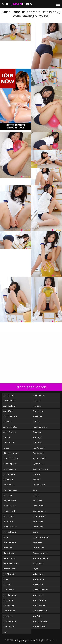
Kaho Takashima (11, 458)
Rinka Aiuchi (9, 627)
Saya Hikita (38, 542)
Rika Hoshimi (9, 590)
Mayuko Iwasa (10, 500)
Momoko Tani (10, 542)
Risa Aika (37, 401)
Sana (35, 490)
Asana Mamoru (10, 416)
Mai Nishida (9, 485)
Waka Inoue (38, 563)
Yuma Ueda (38, 595)
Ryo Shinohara (39, 458)
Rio (5, 632)
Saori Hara (37, 500)
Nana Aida (8, 548)
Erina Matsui (9, 443)
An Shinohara (9, 401)
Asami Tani (8, 411)
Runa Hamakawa (40, 427)
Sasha (35, 532)
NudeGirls (17, 4)
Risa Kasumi (38, 411)
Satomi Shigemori (41, 537)
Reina (6, 579)
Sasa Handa (38, 527)
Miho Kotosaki (10, 506)
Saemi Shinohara (40, 469)
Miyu (6, 537)
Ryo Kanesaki (39, 448)
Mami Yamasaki (10, 490)
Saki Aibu (37, 474)
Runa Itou (37, 432)
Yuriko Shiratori (40, 611)
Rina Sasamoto (10, 621)
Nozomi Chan (9, 569)
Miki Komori (9, 516)
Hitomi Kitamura (11, 453)
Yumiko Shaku (39, 605)
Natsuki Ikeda (9, 558)
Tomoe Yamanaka (41, 558)
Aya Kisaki (8, 422)
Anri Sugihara (9, 406)
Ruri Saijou (38, 437)
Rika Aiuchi (8, 584)
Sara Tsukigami (40, 516)
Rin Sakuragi (9, 605)
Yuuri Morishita (40, 627)
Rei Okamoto (9, 574)
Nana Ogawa (9, 553)
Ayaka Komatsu (10, 427)
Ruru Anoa (38, 443)
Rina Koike (8, 616)
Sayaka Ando (38, 548)
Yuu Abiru (37, 616)
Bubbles (7, 437)
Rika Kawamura (10, 595)
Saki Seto (37, 479)
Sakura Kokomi (40, 485)
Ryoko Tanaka (39, 464)
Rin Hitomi (8, 600)
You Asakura (38, 579)
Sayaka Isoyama (40, 553)
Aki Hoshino (9, 395)
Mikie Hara (8, 521)
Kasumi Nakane (10, 474)
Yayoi (35, 569)
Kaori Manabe (10, 469)
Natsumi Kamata (11, 563)
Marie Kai (8, 495)
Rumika (36, 422)
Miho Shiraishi (10, 511)
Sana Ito (36, 495)
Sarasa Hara (38, 521)
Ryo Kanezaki (39, 453)
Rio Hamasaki (39, 395)
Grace (6, 448)
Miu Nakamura (10, 527)
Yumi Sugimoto (40, 600)
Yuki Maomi (38, 584)
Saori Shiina (38, 506)
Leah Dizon (8, 479)
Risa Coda (37, 406)
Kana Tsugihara (10, 464)
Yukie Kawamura (40, 590)
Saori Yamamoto (40, 511)
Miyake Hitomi (10, 532)
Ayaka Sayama (10, 432)
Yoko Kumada (39, 574)
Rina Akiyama (9, 611)
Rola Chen (37, 416)
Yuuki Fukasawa (40, 621)
